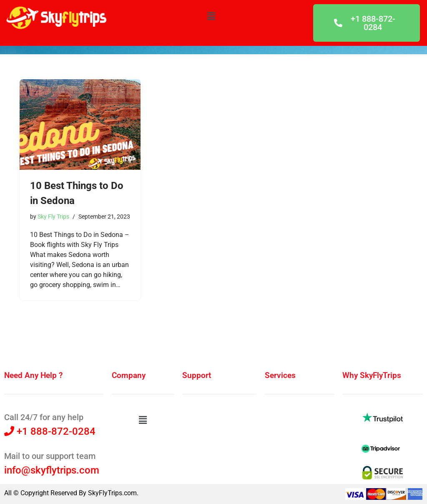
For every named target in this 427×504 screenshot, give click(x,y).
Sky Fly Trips (53, 217)
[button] (211, 16)
